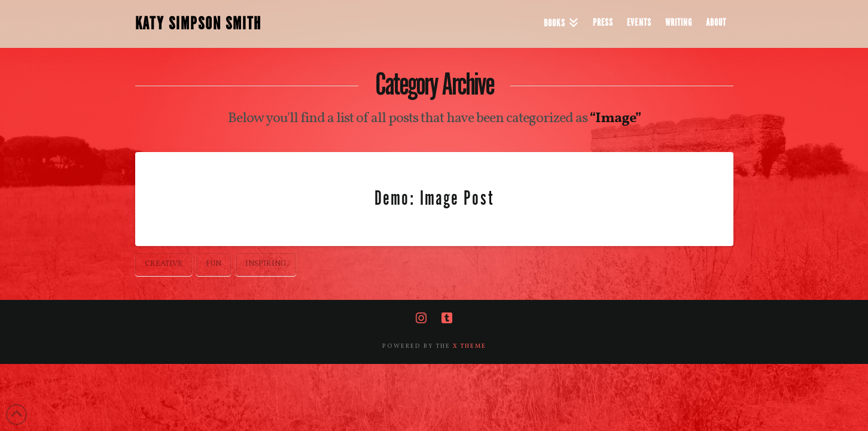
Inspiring (266, 264)
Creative (164, 264)
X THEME (470, 346)
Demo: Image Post (434, 198)
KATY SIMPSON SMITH (199, 24)
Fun (214, 264)
